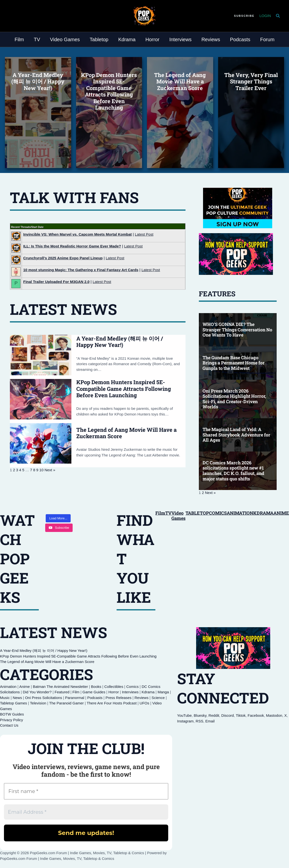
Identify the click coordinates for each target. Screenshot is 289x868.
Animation (8, 687)
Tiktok (241, 715)
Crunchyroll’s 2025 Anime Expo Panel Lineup (63, 258)
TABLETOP (197, 513)
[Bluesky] (11, 15)
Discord (228, 715)
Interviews (130, 692)
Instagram (185, 721)
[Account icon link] (265, 16)
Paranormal (75, 698)
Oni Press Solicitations (43, 698)
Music (5, 698)
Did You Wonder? (37, 692)
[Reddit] (23, 15)
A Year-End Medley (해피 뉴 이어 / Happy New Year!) (120, 342)
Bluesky (200, 715)
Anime (25, 687)
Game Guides (94, 692)
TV (168, 513)
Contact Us (9, 725)
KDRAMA (263, 513)
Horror (114, 692)
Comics (132, 687)
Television (38, 703)
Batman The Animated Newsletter (60, 687)
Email (210, 721)
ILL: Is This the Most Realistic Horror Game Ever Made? (72, 246)
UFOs (144, 703)
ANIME (281, 513)
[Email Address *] (86, 812)
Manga (163, 692)
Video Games (178, 516)
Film (160, 513)
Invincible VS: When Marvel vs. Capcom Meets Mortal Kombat (77, 234)
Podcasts (95, 698)
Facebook (256, 715)
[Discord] (19, 15)
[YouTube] (15, 15)
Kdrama (148, 692)
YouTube (184, 715)
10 (41, 470)
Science (158, 698)
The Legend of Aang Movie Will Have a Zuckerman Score (126, 433)
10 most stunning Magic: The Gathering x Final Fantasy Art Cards (81, 270)
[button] (244, 16)
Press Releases (118, 698)
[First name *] (86, 791)
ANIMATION (240, 513)
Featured (62, 692)
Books (96, 687)
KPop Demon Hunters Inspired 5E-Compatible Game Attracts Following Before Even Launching (124, 389)
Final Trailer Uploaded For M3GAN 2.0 (56, 282)
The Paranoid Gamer (66, 703)
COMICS (218, 513)
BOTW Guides (12, 714)
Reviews (141, 698)
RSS (199, 721)
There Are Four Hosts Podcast (112, 703)
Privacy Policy (11, 720)
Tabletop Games (13, 703)
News (17, 698)
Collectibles (114, 687)
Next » (50, 470)
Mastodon (274, 715)
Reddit (214, 715)
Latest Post (144, 234)
